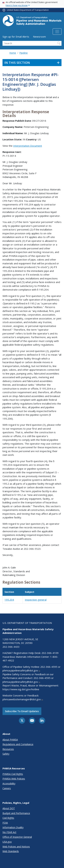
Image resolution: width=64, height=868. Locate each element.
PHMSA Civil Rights (13, 774)
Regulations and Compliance (18, 744)
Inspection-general (36, 600)
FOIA (5, 823)
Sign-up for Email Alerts (16, 37)
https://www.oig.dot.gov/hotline (21, 689)
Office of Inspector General (17, 837)
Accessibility (9, 783)
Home (13, 53)
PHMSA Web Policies (14, 779)
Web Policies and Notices (16, 847)
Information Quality (13, 827)
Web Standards (11, 851)
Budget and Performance (16, 813)
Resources (8, 749)
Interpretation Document (28, 146)
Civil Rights (8, 818)
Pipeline (23, 53)
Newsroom (39, 37)
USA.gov (7, 842)
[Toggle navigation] (57, 32)
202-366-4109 (50, 653)
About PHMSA (10, 740)
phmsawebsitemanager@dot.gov (23, 699)
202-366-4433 (11, 647)
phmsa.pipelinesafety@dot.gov (21, 670)
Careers (7, 788)
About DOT (9, 808)
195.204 (9, 600)
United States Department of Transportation (28, 10)
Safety (6, 754)
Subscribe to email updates (22, 711)
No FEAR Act (9, 832)
